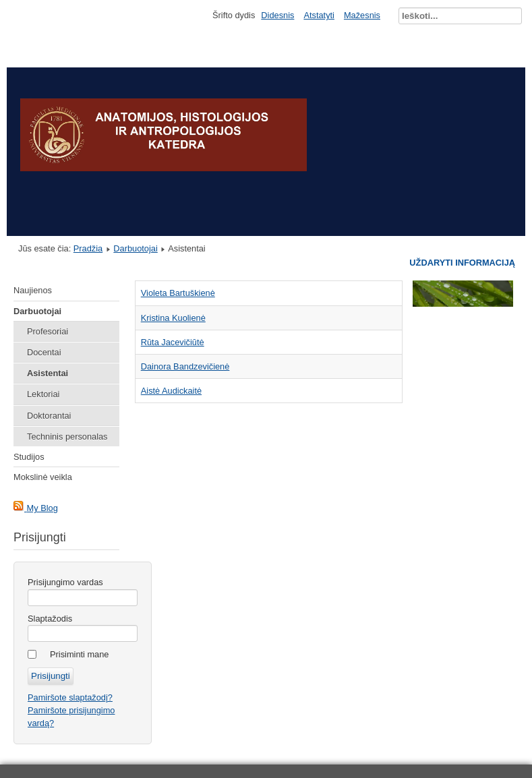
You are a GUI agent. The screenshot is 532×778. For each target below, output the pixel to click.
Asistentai (48, 373)
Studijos (29, 457)
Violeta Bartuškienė (178, 293)
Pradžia (88, 248)
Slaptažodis (50, 619)
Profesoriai (48, 331)
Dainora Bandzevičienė (185, 366)
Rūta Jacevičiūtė (173, 342)
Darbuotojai (135, 248)
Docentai (44, 352)
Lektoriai (43, 394)
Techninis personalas (67, 437)
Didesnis (277, 15)
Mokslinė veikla (43, 477)
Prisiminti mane (79, 654)
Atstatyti (319, 15)
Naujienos (33, 290)
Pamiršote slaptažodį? (70, 697)
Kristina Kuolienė (173, 318)
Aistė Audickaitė (171, 391)
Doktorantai (49, 416)
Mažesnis (362, 15)
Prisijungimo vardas (65, 582)
